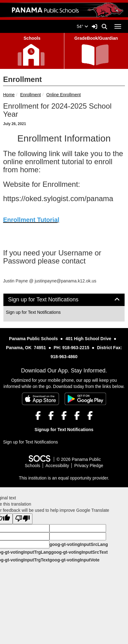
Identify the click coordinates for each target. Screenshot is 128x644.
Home (9, 95)
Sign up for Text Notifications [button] (50, 300)
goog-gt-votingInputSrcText (79, 552)
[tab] (64, 300)
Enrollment (30, 95)
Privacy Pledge (89, 466)
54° (82, 26)
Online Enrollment (64, 95)
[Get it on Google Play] (85, 399)
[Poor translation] (23, 519)
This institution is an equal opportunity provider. (64, 478)
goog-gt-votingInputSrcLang (79, 544)
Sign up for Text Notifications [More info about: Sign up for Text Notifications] (33, 312)
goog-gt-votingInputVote (74, 560)
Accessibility (57, 466)
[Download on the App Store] (41, 399)
